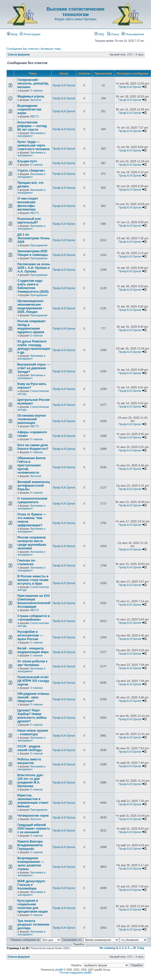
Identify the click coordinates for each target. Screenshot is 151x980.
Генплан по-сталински (27, 562)
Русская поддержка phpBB (75, 973)
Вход (12, 34)
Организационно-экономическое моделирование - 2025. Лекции (31, 306)
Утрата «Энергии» (31, 171)
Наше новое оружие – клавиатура (33, 732)
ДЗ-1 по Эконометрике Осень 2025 (34, 238)
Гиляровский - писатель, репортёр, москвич (33, 83)
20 (134, 948)
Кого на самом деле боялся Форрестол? (33, 447)
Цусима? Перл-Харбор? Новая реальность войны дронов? (32, 716)
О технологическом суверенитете (32, 500)
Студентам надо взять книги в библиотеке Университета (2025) (33, 286)
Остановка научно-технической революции (32, 419)
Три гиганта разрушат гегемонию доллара (33, 925)
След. (141, 948)
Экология (35, 100)
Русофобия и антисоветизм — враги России (30, 635)
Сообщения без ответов (22, 49)
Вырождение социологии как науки (29, 109)
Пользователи (133, 34)
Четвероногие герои (33, 816)
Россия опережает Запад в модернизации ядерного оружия (32, 327)
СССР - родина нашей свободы (30, 748)
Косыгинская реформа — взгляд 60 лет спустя (32, 126)
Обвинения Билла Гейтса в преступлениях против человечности (31, 465)
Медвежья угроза (31, 96)
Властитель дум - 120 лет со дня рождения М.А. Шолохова (31, 781)
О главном (36, 91)
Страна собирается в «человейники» (34, 618)
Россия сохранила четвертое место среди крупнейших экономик (32, 543)
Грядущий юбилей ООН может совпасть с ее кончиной (34, 829)
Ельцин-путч (27, 161)
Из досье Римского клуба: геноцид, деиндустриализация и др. (34, 347)
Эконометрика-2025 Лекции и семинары (33, 253)
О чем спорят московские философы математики (28, 204)
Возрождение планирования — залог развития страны (31, 864)
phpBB (59, 970)
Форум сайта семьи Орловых (75, 19)
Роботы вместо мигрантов (29, 761)
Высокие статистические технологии (75, 12)
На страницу (108, 948)
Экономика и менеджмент (32, 135)
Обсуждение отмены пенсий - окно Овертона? (33, 697)
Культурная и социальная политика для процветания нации (33, 906)
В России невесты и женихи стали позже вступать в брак (33, 580)
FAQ (99, 34)
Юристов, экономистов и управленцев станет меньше (33, 801)
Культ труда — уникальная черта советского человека (33, 145)
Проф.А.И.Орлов (64, 85)
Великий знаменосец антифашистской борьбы (34, 486)
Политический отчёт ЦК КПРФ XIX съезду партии (33, 681)
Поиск (113, 34)
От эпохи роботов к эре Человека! (32, 663)
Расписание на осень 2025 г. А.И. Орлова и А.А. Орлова (34, 268)
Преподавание (39, 245)
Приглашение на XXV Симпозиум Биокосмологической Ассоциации (34, 601)
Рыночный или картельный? (29, 221)
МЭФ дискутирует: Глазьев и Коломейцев (32, 885)
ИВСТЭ (34, 117)
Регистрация (30, 34)
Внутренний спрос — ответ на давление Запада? (34, 368)
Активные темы (51, 49)
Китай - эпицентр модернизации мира (33, 650)
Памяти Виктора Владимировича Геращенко (30, 845)
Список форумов (19, 55)
